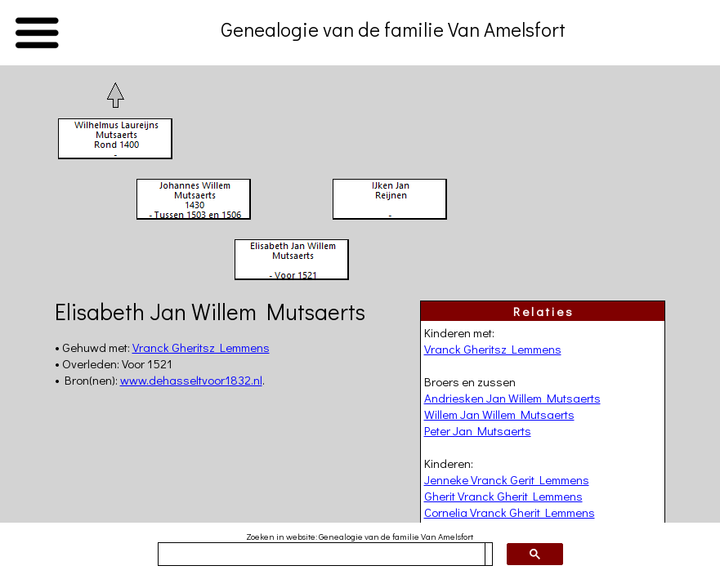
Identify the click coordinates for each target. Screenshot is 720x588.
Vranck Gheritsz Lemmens (493, 349)
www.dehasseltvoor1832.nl (191, 380)
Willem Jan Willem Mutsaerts (499, 414)
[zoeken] (322, 555)
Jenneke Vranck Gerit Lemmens (507, 479)
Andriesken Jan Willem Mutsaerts (512, 398)
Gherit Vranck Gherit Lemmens (503, 496)
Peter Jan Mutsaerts (478, 430)
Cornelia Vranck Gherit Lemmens (510, 512)
